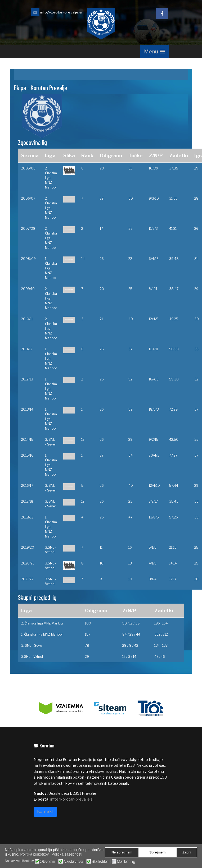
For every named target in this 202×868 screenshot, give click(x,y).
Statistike (100, 862)
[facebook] (162, 14)
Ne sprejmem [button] (122, 852)
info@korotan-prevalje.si (61, 12)
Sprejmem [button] (157, 852)
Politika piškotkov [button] (35, 854)
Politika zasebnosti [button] (67, 854)
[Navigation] (154, 52)
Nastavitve (73, 862)
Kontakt (45, 812)
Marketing (126, 862)
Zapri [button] (187, 852)
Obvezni (48, 862)
